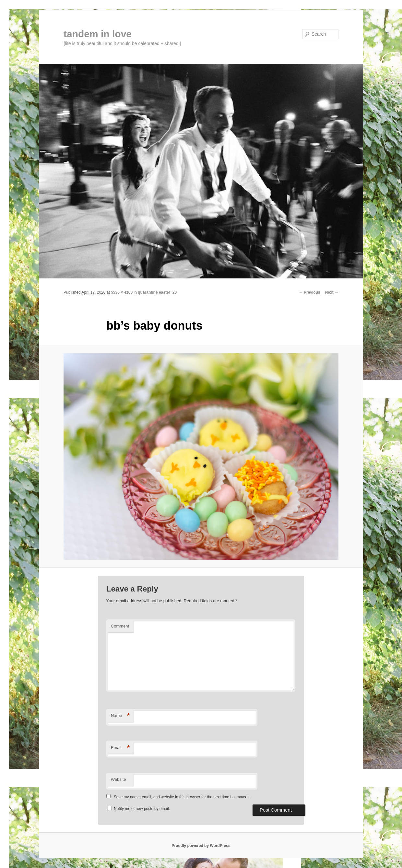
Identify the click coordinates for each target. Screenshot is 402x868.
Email (120, 748)
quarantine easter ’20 (157, 292)
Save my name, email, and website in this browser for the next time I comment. (182, 797)
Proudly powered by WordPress (201, 846)
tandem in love (98, 34)
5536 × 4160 (122, 292)
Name (120, 716)
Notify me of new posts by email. (142, 809)
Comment (120, 626)
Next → (332, 292)
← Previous (310, 292)
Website (118, 779)
